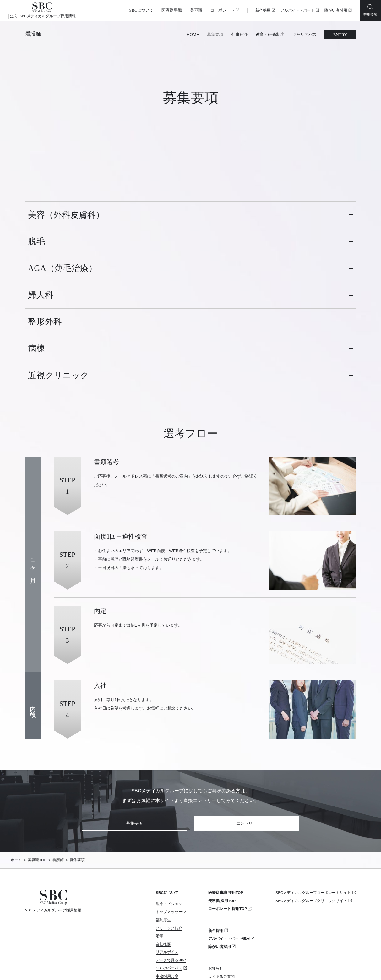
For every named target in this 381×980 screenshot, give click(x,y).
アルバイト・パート (297, 11)
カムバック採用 (169, 926)
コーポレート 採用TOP (228, 850)
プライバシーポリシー (42, 966)
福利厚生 (163, 862)
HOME (193, 34)
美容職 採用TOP (222, 842)
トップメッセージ (171, 853)
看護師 (33, 34)
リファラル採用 (169, 934)
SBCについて (142, 10)
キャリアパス (304, 34)
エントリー (246, 765)
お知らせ (216, 910)
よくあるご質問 (221, 918)
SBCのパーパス (169, 910)
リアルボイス (167, 894)
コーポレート (222, 10)
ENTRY (340, 34)
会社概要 (163, 886)
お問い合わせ (220, 926)
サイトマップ (81, 966)
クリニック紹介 (169, 869)
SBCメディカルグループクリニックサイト (311, 842)
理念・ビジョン (169, 845)
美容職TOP (37, 802)
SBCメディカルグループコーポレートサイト (313, 834)
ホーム (16, 802)
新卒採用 (263, 11)
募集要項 (215, 34)
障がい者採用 (336, 11)
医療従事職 (172, 10)
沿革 (160, 878)
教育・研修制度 (270, 34)
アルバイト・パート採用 (229, 880)
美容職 (196, 10)
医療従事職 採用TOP (226, 834)
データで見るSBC (171, 902)
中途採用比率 (167, 918)
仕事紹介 (240, 34)
